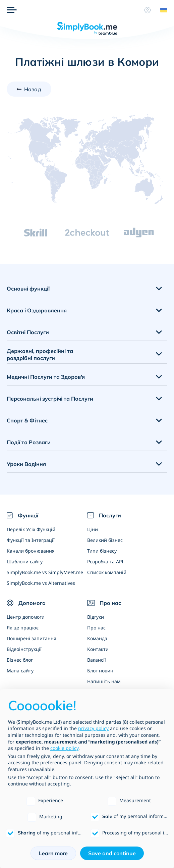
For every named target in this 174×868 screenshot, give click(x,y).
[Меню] (12, 10)
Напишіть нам (104, 681)
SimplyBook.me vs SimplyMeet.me (45, 572)
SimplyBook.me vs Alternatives (41, 583)
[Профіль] (148, 10)
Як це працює (23, 628)
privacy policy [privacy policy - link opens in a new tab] (93, 728)
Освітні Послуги (28, 332)
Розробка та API (105, 561)
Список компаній (107, 572)
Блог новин (100, 671)
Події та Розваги (29, 442)
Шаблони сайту (25, 561)
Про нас (96, 628)
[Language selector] (161, 10)
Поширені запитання (32, 638)
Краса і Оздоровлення (37, 310)
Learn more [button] (53, 853)
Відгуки (96, 617)
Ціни (93, 529)
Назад (33, 89)
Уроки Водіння (26, 464)
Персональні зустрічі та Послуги (50, 399)
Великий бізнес (105, 540)
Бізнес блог (20, 660)
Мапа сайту (20, 671)
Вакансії (97, 660)
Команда (97, 638)
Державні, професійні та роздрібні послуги (40, 354)
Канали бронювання (31, 551)
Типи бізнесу (102, 551)
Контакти (98, 649)
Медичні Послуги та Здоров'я (46, 377)
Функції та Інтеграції (31, 540)
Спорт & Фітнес (27, 420)
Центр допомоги (26, 617)
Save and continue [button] (112, 853)
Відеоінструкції (24, 649)
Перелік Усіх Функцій (31, 529)
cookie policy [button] (64, 748)
